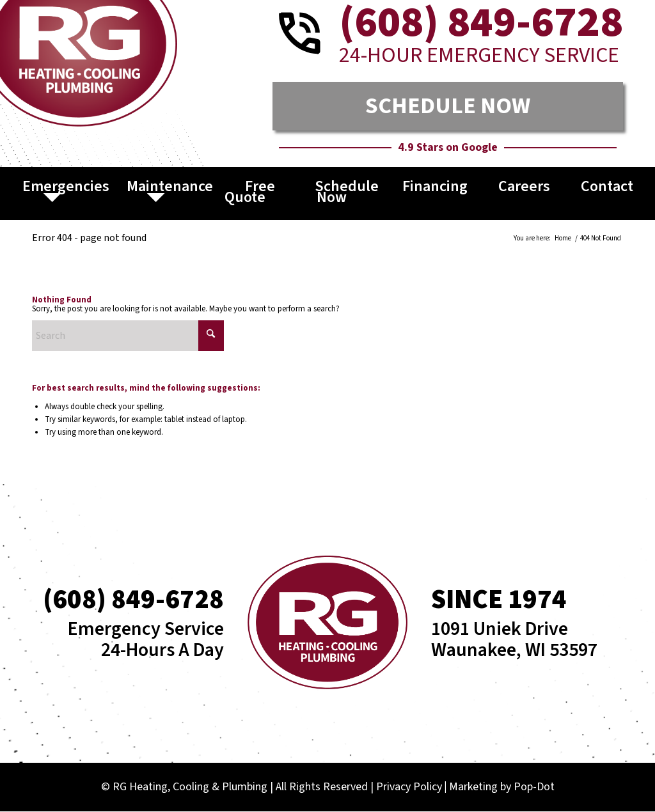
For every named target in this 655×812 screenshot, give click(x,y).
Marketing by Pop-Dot (502, 787)
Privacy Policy (409, 787)
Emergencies (66, 186)
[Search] (128, 336)
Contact (607, 186)
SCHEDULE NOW (448, 106)
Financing (435, 186)
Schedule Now (347, 192)
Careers (524, 186)
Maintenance (170, 186)
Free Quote (250, 192)
